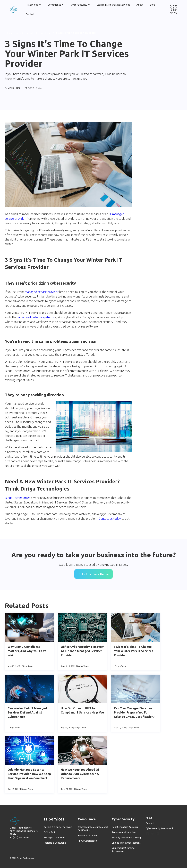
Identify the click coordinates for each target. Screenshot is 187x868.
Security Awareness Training (126, 838)
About (140, 5)
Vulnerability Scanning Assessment (123, 850)
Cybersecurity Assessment (159, 828)
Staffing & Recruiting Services (113, 5)
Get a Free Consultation (93, 574)
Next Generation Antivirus (125, 827)
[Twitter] (152, 834)
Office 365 (49, 832)
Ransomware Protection (124, 832)
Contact (30, 14)
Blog (152, 5)
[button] (33, 5)
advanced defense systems (36, 317)
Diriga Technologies (18, 498)
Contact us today (110, 519)
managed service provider (42, 292)
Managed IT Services (54, 838)
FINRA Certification (87, 836)
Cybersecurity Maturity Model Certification (93, 829)
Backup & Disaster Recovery (58, 827)
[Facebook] (147, 834)
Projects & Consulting (55, 843)
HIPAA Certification (87, 841)
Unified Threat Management (126, 843)
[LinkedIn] (157, 834)
